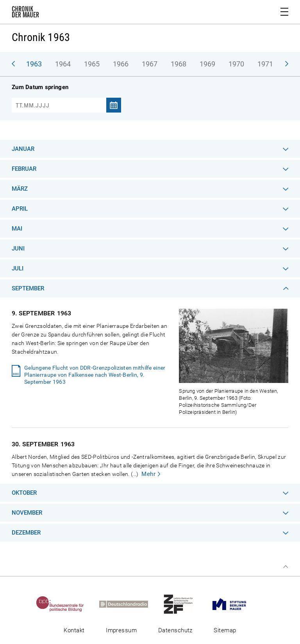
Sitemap (225, 630)
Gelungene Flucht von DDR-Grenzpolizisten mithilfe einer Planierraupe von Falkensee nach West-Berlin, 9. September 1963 (95, 375)
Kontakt (74, 630)
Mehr (148, 474)
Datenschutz (175, 630)
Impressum (121, 630)
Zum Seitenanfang (286, 567)
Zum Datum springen (40, 87)
